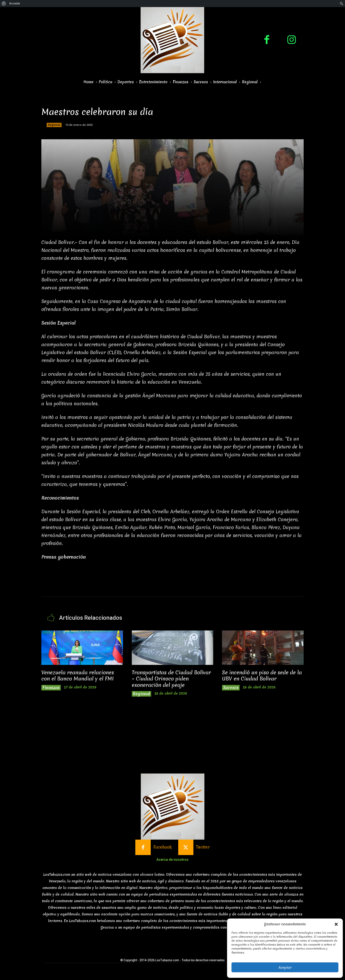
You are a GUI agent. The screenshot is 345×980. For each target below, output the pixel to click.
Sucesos (231, 688)
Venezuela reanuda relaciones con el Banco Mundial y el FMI (78, 676)
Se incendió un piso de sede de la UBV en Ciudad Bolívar (262, 676)
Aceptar (285, 967)
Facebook (162, 847)
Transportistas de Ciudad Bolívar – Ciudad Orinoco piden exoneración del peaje (171, 679)
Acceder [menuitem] (15, 3)
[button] (336, 924)
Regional (54, 125)
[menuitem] (4, 4)
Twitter (203, 847)
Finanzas (51, 688)
